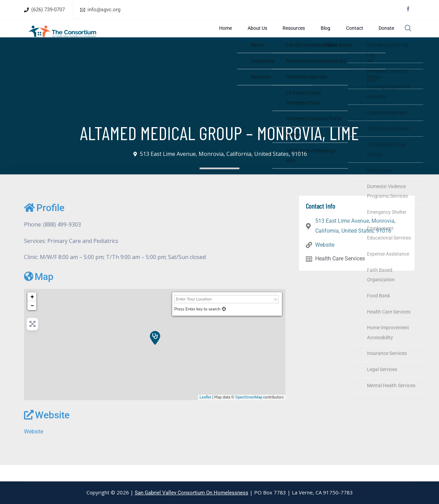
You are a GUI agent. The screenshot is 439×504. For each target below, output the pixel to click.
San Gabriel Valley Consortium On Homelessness (192, 493)
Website (47, 432)
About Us (266, 36)
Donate (379, 36)
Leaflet (205, 414)
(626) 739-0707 (48, 10)
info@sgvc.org (104, 10)
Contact (351, 36)
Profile (44, 224)
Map (39, 293)
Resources (299, 36)
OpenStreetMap (249, 414)
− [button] (32, 322)
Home (238, 36)
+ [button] (32, 313)
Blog (327, 36)
